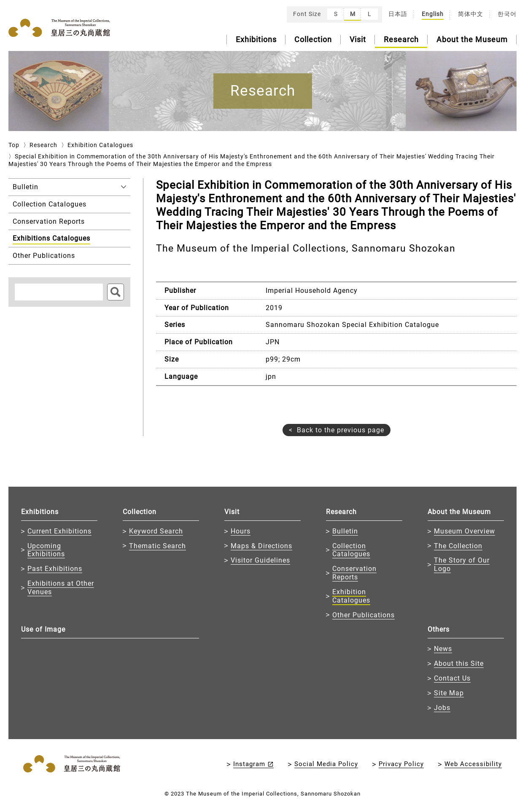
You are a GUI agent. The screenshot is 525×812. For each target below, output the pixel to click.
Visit (358, 39)
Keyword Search (156, 531)
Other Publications (363, 615)
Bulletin (345, 531)
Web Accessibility (473, 764)
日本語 (398, 14)
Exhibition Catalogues (100, 145)
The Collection (458, 546)
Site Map (449, 693)
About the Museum (472, 39)
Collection (313, 39)
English (433, 14)
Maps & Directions (261, 546)
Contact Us (452, 678)
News (443, 649)
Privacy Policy (401, 764)
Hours (241, 531)
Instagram (249, 764)
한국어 (507, 14)
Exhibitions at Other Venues (61, 588)
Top (14, 145)
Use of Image (43, 629)
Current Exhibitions (59, 531)
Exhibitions (256, 39)
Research (401, 39)
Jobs (442, 708)
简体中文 (471, 14)
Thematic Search (157, 546)
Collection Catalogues (351, 550)
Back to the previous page (341, 430)
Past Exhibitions (55, 569)
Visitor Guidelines (260, 560)
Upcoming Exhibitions (46, 550)
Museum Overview (464, 531)
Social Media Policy (326, 764)
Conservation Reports (354, 573)
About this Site (459, 663)
